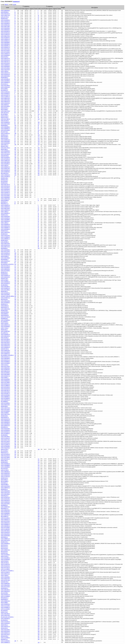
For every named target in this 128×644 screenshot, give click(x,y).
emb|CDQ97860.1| (5, 312)
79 (15, 77)
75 (38, 73)
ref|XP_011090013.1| (5, 97)
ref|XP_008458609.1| (5, 127)
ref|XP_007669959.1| (5, 320)
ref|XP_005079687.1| (5, 287)
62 (15, 54)
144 (15, 157)
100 (39, 105)
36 (15, 44)
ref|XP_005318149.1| (5, 429)
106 (39, 122)
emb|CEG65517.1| (5, 307)
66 (38, 79)
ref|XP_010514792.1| (5, 70)
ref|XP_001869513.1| (5, 288)
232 (39, 164)
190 (39, 167)
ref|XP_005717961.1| (5, 148)
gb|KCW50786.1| (5, 57)
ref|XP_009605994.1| (5, 10)
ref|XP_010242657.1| (5, 192)
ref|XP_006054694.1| (5, 358)
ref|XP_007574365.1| (5, 441)
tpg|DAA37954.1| (5, 117)
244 (15, 438)
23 (15, 31)
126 (39, 145)
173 (15, 338)
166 (15, 331)
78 (15, 98)
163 (15, 326)
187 (39, 159)
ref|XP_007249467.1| (5, 341)
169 (15, 430)
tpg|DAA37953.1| (5, 116)
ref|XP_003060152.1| (5, 140)
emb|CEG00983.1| (5, 256)
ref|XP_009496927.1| (5, 282)
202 (15, 379)
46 (15, 68)
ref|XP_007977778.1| (5, 440)
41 (15, 38)
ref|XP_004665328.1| (5, 350)
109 (15, 148)
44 (38, 30)
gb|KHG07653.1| (5, 231)
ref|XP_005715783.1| (5, 251)
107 (39, 124)
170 (15, 162)
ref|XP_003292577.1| (5, 376)
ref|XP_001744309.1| (5, 271)
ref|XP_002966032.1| (5, 122)
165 (39, 154)
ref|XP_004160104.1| (5, 216)
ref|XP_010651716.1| (5, 15)
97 (38, 243)
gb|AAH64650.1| (5, 322)
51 (38, 70)
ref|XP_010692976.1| (5, 207)
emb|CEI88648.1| (5, 314)
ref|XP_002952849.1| (5, 250)
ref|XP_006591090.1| (5, 76)
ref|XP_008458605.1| (5, 44)
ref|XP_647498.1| (5, 280)
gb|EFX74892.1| (4, 149)
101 (39, 248)
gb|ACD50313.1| (4, 90)
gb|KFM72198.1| (5, 279)
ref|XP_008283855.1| (5, 422)
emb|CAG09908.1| (5, 413)
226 (15, 154)
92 (38, 116)
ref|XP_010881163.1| (5, 160)
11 (15, 20)
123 (15, 277)
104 (39, 108)
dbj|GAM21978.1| (5, 173)
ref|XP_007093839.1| (5, 430)
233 (39, 172)
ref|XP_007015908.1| (5, 196)
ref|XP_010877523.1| (5, 408)
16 (15, 28)
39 (15, 63)
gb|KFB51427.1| (4, 304)
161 (15, 164)
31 (15, 36)
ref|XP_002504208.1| (5, 143)
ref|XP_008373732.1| (5, 247)
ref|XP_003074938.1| (5, 258)
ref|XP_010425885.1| (5, 81)
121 (15, 272)
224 (15, 406)
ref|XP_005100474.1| (5, 283)
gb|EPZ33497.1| (4, 291)
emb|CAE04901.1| (5, 242)
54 (38, 125)
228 (15, 170)
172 (15, 336)
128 (15, 282)
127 (15, 287)
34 (15, 191)
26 (38, 25)
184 (15, 354)
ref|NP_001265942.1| (5, 157)
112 (39, 130)
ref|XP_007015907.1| (5, 188)
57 (38, 44)
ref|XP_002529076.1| (5, 31)
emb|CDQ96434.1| (5, 315)
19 (38, 17)
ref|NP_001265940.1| (5, 395)
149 (15, 299)
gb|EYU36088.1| (4, 89)
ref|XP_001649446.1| (5, 326)
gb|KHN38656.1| (5, 77)
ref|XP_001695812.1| (5, 253)
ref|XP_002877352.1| (5, 111)
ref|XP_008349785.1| (5, 30)
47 (15, 25)
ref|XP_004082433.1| (5, 354)
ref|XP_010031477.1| (5, 73)
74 (15, 58)
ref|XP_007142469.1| (5, 52)
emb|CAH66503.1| (5, 105)
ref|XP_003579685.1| (5, 85)
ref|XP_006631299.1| (5, 301)
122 (15, 285)
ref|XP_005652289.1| (5, 141)
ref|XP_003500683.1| (5, 362)
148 (15, 320)
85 (38, 92)
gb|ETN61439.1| (4, 299)
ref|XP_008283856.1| (5, 421)
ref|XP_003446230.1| (5, 370)
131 (15, 288)
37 (15, 49)
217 (15, 397)
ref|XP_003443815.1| (5, 170)
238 (39, 175)
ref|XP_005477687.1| (5, 342)
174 (15, 339)
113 (39, 137)
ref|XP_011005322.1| (5, 34)
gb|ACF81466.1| (4, 181)
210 (15, 390)
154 (15, 427)
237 (15, 417)
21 (15, 194)
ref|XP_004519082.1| (5, 437)
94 (38, 117)
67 (15, 47)
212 (39, 170)
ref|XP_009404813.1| (5, 227)
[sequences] (16, 1)
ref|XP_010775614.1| (5, 317)
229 (15, 409)
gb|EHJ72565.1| (4, 330)
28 (15, 189)
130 (39, 141)
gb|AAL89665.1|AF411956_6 (7, 355)
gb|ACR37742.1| (4, 132)
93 (38, 95)
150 (15, 301)
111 (15, 266)
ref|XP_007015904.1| (5, 68)
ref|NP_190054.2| (5, 71)
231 (15, 411)
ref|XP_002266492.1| (5, 20)
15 (15, 26)
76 (38, 68)
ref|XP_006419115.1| (5, 58)
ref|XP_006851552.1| (5, 98)
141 (15, 283)
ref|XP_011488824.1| (5, 385)
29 (15, 42)
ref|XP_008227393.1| (5, 36)
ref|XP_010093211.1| (5, 39)
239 (15, 419)
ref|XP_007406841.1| (5, 433)
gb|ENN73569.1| (4, 416)
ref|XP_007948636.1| (5, 398)
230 (15, 433)
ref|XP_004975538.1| (5, 100)
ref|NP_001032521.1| (5, 357)
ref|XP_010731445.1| (5, 409)
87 (15, 116)
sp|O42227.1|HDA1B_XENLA (8, 296)
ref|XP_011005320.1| (5, 92)
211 (15, 160)
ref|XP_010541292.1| (5, 235)
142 (15, 318)
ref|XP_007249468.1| (5, 411)
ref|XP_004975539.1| (5, 243)
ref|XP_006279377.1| (5, 62)
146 (15, 296)
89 (15, 135)
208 (15, 387)
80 (15, 74)
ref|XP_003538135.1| (5, 74)
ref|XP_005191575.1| (5, 419)
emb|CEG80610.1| (5, 306)
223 (15, 405)
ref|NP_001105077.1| (5, 95)
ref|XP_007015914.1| (5, 194)
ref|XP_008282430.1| (5, 368)
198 (15, 373)
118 (15, 424)
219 (15, 400)
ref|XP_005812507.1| (5, 336)
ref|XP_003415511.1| (5, 360)
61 (38, 41)
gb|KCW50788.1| (5, 137)
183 (15, 352)
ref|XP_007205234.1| (5, 33)
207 (15, 149)
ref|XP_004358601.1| (5, 164)
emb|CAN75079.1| (5, 121)
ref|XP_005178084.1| (5, 290)
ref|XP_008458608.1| (5, 42)
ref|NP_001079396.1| (5, 295)
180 (15, 347)
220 (15, 401)
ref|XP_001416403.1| (5, 267)
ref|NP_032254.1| (5, 365)
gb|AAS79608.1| (4, 114)
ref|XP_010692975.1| (5, 205)
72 (15, 71)
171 (15, 334)
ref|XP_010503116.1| (5, 87)
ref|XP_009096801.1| (5, 397)
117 (15, 275)
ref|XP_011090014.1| (5, 237)
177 (15, 342)
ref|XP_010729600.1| (5, 363)
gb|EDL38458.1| (4, 406)
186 (39, 160)
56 (15, 108)
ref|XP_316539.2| (5, 323)
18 (15, 41)
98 (38, 93)
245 (15, 440)
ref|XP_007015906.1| (5, 130)
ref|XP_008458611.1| (5, 213)
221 (15, 168)
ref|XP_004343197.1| (5, 277)
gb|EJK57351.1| (4, 272)
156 (15, 306)
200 (39, 162)
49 (15, 22)
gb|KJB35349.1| (4, 183)
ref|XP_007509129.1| (5, 255)
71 (15, 39)
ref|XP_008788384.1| (5, 66)
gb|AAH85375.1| (5, 333)
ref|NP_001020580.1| (5, 379)
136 (15, 291)
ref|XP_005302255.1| (5, 384)
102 (39, 119)
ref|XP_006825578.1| (5, 309)
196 (15, 371)
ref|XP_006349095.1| (5, 23)
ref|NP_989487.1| (5, 377)
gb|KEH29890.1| (4, 125)
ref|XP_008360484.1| (5, 197)
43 (15, 23)
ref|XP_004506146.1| (5, 25)
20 (38, 20)
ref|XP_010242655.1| (5, 218)
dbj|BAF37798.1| (5, 146)
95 (38, 101)
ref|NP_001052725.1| (5, 245)
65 (15, 79)
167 (15, 333)
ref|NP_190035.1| (5, 223)
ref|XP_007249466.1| (5, 373)
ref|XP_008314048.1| (5, 374)
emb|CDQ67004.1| (5, 156)
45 (38, 77)
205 (15, 384)
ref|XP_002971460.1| (5, 124)
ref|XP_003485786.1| (5, 331)
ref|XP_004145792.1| (5, 49)
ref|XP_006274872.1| (5, 390)
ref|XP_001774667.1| (5, 119)
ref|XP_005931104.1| (5, 405)
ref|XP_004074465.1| (5, 162)
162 (15, 325)
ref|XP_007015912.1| (5, 191)
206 (15, 385)
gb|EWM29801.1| (5, 259)
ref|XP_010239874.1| (5, 176)
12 (15, 17)
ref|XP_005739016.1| (5, 339)
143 (15, 295)
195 (15, 370)
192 (15, 365)
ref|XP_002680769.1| (5, 172)
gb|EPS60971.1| (4, 202)
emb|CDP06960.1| (5, 12)
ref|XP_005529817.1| (5, 393)
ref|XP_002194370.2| (5, 389)
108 (15, 133)
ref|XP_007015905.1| (5, 106)
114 (39, 138)
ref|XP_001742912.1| (5, 266)
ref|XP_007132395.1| (5, 50)
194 (15, 368)
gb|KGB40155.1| (4, 427)
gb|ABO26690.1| (4, 285)
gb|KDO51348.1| (5, 178)
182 (39, 156)
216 (15, 395)
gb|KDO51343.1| (5, 215)
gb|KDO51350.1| (5, 180)
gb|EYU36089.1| (4, 109)
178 (15, 344)
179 (15, 346)
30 (38, 58)
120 (15, 425)
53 (38, 42)
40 (38, 33)
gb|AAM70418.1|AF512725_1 (7, 264)
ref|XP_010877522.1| (5, 414)
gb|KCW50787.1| (5, 108)
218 (15, 398)
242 (15, 422)
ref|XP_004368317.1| (5, 275)
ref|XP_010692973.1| (5, 54)
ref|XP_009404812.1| (5, 82)
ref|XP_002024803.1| (5, 424)
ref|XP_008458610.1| (5, 221)
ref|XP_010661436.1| (5, 199)
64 (15, 52)
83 (15, 103)
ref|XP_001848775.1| (5, 298)
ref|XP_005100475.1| (5, 293)
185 (15, 355)
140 (15, 145)
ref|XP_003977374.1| (5, 152)
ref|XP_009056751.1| (5, 325)
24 (15, 18)
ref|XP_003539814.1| (5, 79)
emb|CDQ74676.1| (5, 349)
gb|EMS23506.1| (4, 310)
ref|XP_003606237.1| (5, 41)
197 (15, 159)
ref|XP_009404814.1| (5, 224)
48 (38, 26)
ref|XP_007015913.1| (5, 186)
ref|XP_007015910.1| (5, 63)
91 (15, 111)
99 (38, 100)
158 (39, 143)
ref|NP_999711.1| (5, 145)
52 (38, 57)
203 (39, 173)
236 (15, 416)
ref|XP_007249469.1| (5, 403)
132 (15, 172)
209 (15, 389)
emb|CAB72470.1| (5, 113)
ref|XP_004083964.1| (5, 151)
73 (38, 63)
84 (38, 85)
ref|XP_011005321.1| (5, 133)
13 (38, 23)
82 (15, 60)
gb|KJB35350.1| (4, 234)
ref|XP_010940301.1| (5, 65)
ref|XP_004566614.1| (5, 347)
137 (15, 156)
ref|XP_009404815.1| (5, 129)
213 (15, 392)
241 (15, 421)
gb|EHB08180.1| (4, 318)
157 (15, 307)
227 (15, 408)
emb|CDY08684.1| (5, 200)
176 (15, 341)
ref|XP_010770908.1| (5, 382)
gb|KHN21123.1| (4, 135)
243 (15, 437)
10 (15, 15)
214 (39, 168)
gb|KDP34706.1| (4, 18)
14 (38, 15)
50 (38, 31)
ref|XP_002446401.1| (5, 93)
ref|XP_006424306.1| (5, 28)
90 (15, 113)
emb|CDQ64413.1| (5, 417)
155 (15, 322)
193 (15, 366)
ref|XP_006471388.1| (5, 26)
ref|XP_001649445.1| (5, 302)
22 (15, 12)
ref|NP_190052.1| (5, 212)
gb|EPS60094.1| (4, 248)
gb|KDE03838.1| (4, 274)
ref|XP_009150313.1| (5, 60)
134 (39, 152)
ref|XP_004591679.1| (5, 346)
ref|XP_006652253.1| (5, 101)
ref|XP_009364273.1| (5, 47)
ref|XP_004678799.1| (5, 344)
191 (15, 152)
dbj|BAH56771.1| (5, 204)
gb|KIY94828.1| (4, 263)
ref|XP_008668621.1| (5, 239)
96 (15, 132)
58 (38, 49)
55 (15, 109)
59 (15, 57)
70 (38, 55)
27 (15, 30)
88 (15, 124)
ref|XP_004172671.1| (5, 184)
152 (15, 302)
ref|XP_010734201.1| (5, 154)
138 (15, 293)
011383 (14, 4)
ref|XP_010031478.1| (5, 232)
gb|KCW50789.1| (5, 138)
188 (15, 360)
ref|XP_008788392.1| (5, 189)
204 (15, 382)
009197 (6, 4)
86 (38, 90)
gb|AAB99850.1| (4, 401)
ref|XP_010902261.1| (5, 175)
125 (15, 279)
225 (15, 175)
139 (39, 149)
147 (15, 298)
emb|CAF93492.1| (5, 338)
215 (15, 393)
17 (15, 95)
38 (38, 54)
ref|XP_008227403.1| (5, 208)
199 (15, 374)
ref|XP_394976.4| (5, 165)
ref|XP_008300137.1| (5, 167)
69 (15, 97)
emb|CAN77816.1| (5, 17)
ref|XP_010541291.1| (5, 103)
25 (15, 14)
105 (39, 109)
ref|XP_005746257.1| (5, 432)
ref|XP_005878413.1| (5, 400)
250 (39, 148)
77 (15, 62)
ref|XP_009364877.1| (5, 46)
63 (15, 204)
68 (15, 82)
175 (15, 151)
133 (39, 151)
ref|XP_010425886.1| (5, 220)
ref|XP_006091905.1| (5, 269)
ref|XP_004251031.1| (5, 14)
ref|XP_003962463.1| (5, 381)
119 (15, 314)
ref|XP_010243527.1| (5, 22)
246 (15, 441)
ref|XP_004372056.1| (5, 392)
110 (39, 114)
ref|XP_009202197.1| (5, 425)
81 (15, 76)
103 (39, 106)
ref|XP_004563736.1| (5, 168)
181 (39, 157)
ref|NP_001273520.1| (5, 366)
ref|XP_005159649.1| (5, 352)
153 (15, 304)
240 (15, 167)
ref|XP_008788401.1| (5, 229)
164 (15, 328)
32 (38, 34)
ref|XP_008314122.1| (5, 371)
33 (15, 33)
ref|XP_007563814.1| (5, 159)
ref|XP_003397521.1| (5, 261)
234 (39, 165)
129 (39, 140)
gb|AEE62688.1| (4, 435)
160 (15, 165)
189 (15, 362)
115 (15, 271)
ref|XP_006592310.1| (5, 226)
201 (15, 377)
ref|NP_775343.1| (5, 328)
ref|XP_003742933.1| (5, 387)
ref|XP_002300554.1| (5, 38)
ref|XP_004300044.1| (5, 55)
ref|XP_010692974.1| (5, 210)
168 (15, 429)
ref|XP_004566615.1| (5, 334)
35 (38, 38)
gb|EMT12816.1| (4, 240)
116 (15, 312)
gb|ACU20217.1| (4, 84)
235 (15, 414)
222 (15, 403)
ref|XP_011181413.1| (5, 438)
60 (15, 46)
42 (15, 34)
